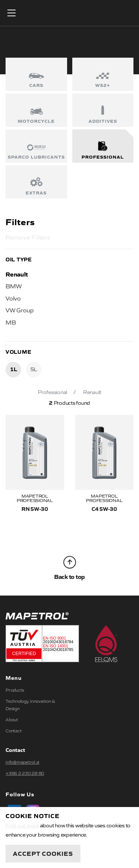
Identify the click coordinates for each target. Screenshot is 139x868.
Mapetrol (70, 13)
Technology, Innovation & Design (30, 705)
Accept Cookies (43, 853)
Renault (16, 274)
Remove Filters (28, 237)
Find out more (22, 825)
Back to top (69, 568)
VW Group (20, 310)
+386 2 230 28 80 (25, 773)
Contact (14, 730)
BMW (14, 286)
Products (15, 690)
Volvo (13, 298)
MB (11, 322)
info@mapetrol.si (22, 762)
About (12, 719)
